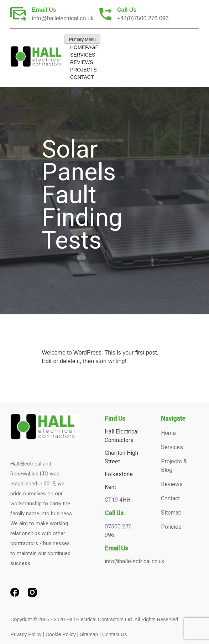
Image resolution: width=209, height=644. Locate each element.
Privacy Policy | (27, 634)
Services (83, 55)
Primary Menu (82, 39)
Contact (82, 77)
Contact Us (114, 634)
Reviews (82, 62)
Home (168, 433)
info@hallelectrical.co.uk (63, 18)
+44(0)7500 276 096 (143, 18)
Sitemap (171, 513)
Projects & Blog (174, 466)
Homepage (84, 47)
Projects (83, 70)
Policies (171, 527)
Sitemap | (90, 634)
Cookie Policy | (62, 634)
